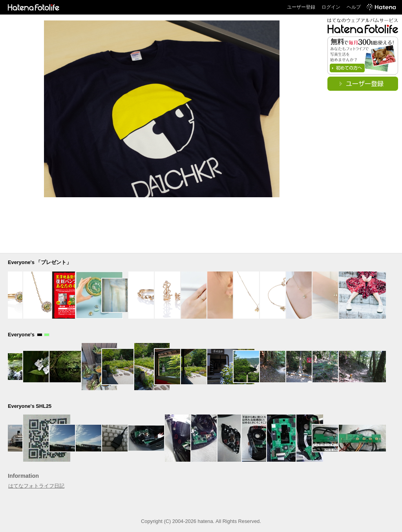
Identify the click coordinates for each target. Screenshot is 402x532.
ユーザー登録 (301, 7)
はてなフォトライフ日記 (36, 486)
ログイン (331, 7)
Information (23, 476)
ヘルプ (354, 7)
